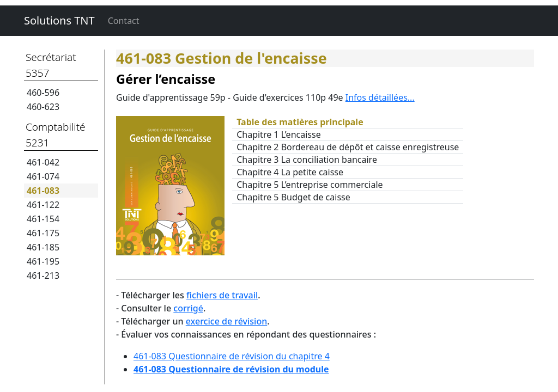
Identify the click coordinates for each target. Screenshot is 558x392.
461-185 (43, 247)
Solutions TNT (59, 20)
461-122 (43, 205)
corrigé (188, 308)
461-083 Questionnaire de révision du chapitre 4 (232, 356)
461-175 (43, 233)
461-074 (43, 176)
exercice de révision (226, 321)
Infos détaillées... (380, 97)
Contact (124, 21)
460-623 (43, 107)
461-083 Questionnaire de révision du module (231, 369)
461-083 (43, 191)
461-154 (43, 219)
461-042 (43, 162)
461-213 (43, 275)
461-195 (43, 261)
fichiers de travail (222, 295)
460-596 (43, 93)
